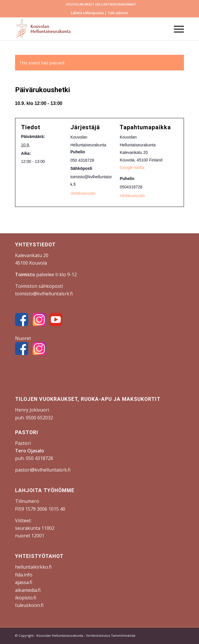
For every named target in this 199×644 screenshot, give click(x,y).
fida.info (24, 575)
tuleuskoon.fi (29, 605)
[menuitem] (101, 4)
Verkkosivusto (132, 196)
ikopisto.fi (26, 598)
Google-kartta (132, 168)
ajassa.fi (24, 582)
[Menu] (176, 29)
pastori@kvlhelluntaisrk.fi (43, 470)
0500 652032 (39, 418)
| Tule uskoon (116, 13)
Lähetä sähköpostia (87, 13)
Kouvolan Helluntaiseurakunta (60, 635)
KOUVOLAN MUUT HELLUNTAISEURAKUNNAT (101, 4)
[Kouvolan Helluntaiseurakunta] (83, 29)
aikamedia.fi (28, 590)
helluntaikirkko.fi (33, 567)
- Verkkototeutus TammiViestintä (109, 635)
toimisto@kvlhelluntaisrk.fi (44, 294)
